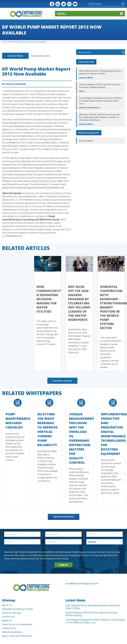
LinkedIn (58, 4)
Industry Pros (9, 628)
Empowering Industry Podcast (18, 609)
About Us (7, 605)
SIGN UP (63, 565)
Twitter (63, 4)
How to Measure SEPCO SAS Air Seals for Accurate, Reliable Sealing (100, 86)
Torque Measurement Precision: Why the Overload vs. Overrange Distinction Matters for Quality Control (82, 438)
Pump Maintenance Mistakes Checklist (18, 421)
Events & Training (11, 613)
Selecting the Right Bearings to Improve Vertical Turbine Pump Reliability (47, 429)
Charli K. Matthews (16, 84)
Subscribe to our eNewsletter (17, 624)
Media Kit (7, 621)
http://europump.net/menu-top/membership (41, 188)
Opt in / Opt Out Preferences (17, 636)
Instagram (69, 4)
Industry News (15, 56)
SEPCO (82, 91)
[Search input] (105, 4)
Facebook (52, 4)
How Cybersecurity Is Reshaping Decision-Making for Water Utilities (100, 72)
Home (4, 42)
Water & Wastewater (89, 108)
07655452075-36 (13, 236)
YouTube (75, 4)
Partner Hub (9, 617)
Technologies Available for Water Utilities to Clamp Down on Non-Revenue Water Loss (100, 101)
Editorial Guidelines (12, 632)
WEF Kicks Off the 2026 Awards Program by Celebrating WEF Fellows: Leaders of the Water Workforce (99, 117)
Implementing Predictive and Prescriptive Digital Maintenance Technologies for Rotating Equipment (114, 434)
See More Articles (62, 381)
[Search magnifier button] (123, 4)
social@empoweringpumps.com (82, 583)
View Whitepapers (64, 517)
